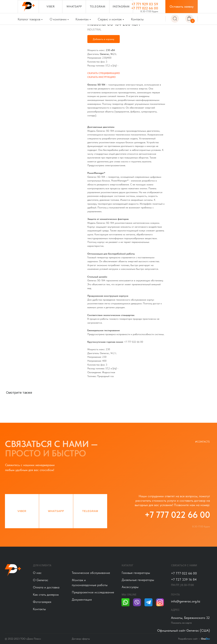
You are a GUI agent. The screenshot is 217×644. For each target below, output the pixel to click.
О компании (58, 19)
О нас (37, 573)
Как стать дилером (46, 595)
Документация (82, 599)
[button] (182, 7)
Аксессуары (130, 587)
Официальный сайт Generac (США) (184, 630)
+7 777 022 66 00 (145, 8)
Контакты (137, 19)
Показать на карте (181, 623)
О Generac (41, 580)
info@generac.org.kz (186, 601)
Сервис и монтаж (110, 19)
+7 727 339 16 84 (184, 579)
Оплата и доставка (46, 587)
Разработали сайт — (194, 639)
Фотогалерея (42, 602)
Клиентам (82, 19)
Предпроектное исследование (93, 592)
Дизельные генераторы (138, 580)
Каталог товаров (29, 19)
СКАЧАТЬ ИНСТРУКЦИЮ (102, 77)
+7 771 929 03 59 (145, 4)
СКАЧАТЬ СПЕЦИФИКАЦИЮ (104, 73)
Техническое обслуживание (91, 573)
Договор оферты (81, 639)
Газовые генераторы (136, 573)
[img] (175, 19)
